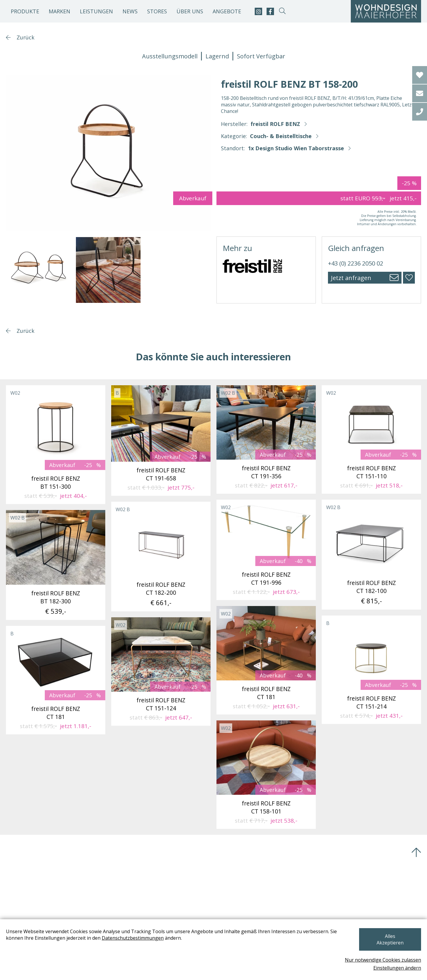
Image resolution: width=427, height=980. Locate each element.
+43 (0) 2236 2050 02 (356, 263)
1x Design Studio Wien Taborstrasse (296, 148)
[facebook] (270, 11)
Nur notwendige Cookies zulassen (383, 960)
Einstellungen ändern (397, 968)
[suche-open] (282, 11)
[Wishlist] (420, 75)
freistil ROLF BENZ (275, 124)
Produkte (25, 11)
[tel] (420, 112)
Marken (59, 11)
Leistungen (96, 11)
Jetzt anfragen (351, 278)
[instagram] (258, 11)
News (130, 11)
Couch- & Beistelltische (281, 136)
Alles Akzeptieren (390, 943)
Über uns (190, 11)
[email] (420, 93)
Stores (157, 11)
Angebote (227, 11)
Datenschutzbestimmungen (133, 944)
